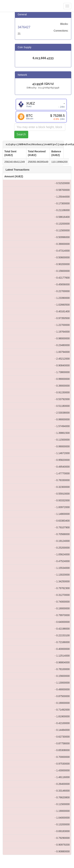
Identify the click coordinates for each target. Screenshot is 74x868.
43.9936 (38, 84)
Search (21, 134)
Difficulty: (32, 88)
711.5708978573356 (49, 88)
